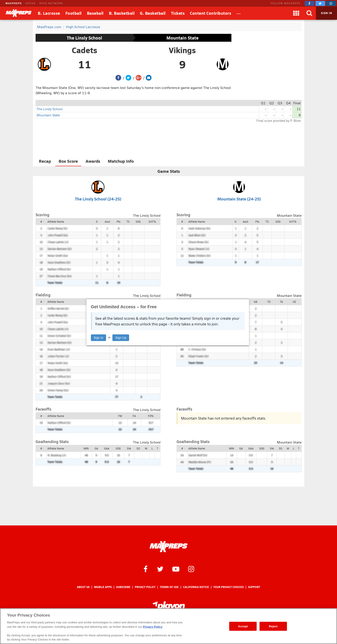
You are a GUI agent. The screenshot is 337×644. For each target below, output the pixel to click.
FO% (151, 416)
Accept (243, 626)
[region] (168, 626)
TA (281, 302)
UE (294, 302)
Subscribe (123, 587)
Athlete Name (56, 222)
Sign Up (121, 338)
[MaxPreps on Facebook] (310, 3)
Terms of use (169, 587)
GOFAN (31, 3)
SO (138, 448)
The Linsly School (84, 38)
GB (256, 302)
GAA (107, 448)
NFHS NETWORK (51, 3)
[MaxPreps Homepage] (168, 547)
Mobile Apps (103, 587)
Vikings (182, 50)
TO (269, 302)
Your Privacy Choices (229, 587)
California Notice (196, 587)
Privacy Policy (145, 587)
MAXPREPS (14, 3)
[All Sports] (239, 13)
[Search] (309, 13)
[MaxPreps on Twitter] (320, 3)
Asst (107, 222)
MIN (86, 448)
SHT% (152, 222)
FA (134, 416)
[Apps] (296, 13)
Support (254, 587)
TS (128, 222)
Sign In (99, 338)
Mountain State (182, 38)
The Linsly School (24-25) (98, 199)
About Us (83, 587)
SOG (138, 222)
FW (120, 416)
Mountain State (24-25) (239, 199)
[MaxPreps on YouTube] (176, 569)
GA (96, 448)
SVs (129, 448)
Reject (273, 626)
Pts (119, 222)
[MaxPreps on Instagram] (331, 3)
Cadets (85, 50)
